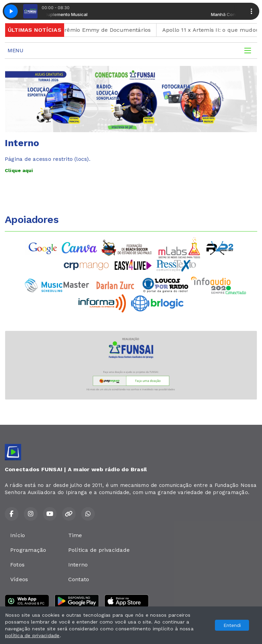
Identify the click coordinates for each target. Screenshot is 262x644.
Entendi (232, 625)
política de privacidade (32, 635)
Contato (79, 579)
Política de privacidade (99, 550)
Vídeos (19, 579)
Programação (28, 550)
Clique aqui (19, 170)
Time (75, 535)
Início (18, 535)
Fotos (17, 565)
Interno (78, 565)
